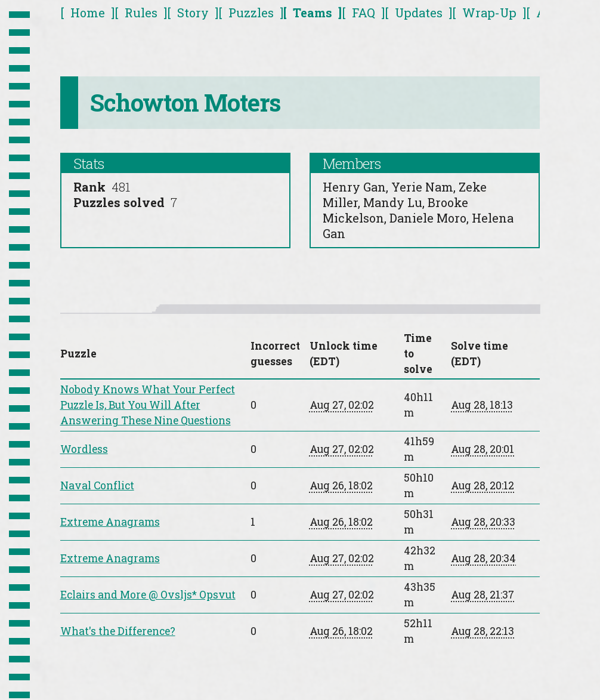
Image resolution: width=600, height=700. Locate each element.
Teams (313, 13)
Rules (141, 13)
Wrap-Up (489, 13)
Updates (419, 13)
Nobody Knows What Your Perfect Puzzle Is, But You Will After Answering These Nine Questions (148, 405)
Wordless (84, 449)
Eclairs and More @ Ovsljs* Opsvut (148, 595)
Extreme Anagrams (110, 522)
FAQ (364, 13)
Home (88, 13)
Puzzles (251, 13)
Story (193, 13)
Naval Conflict (97, 485)
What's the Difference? (118, 631)
